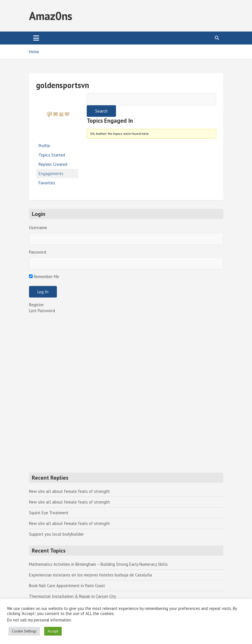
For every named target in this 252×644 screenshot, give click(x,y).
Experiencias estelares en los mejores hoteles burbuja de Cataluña (90, 575)
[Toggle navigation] (36, 38)
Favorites (47, 183)
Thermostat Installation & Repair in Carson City (73, 596)
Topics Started (52, 155)
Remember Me (44, 277)
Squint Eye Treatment (49, 513)
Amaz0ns (51, 16)
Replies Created (53, 164)
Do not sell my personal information (39, 620)
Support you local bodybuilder (56, 534)
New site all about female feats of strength (69, 491)
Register (36, 305)
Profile (44, 146)
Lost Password (42, 311)
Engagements (51, 174)
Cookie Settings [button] (24, 631)
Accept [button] (53, 631)
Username (38, 228)
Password (38, 252)
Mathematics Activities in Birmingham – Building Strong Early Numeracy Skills (98, 564)
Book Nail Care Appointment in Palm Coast (67, 586)
